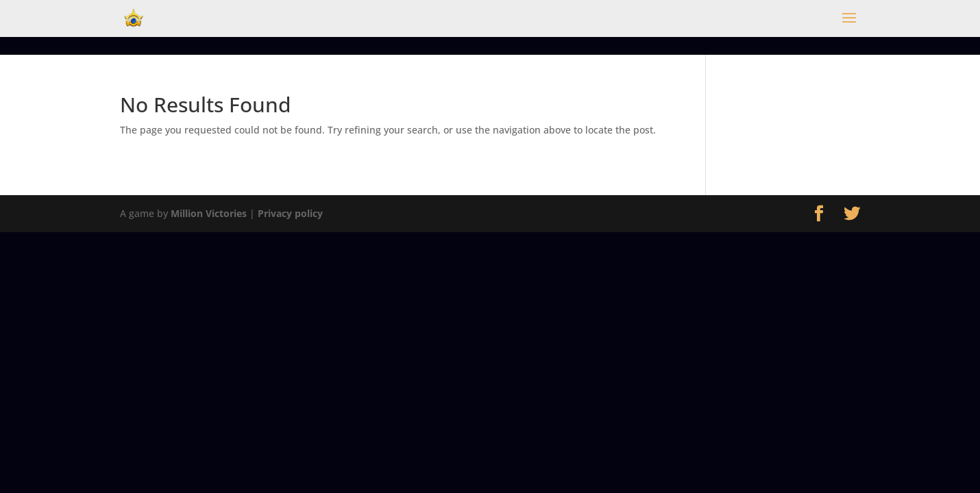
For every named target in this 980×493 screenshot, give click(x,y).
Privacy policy (290, 213)
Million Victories (209, 213)
